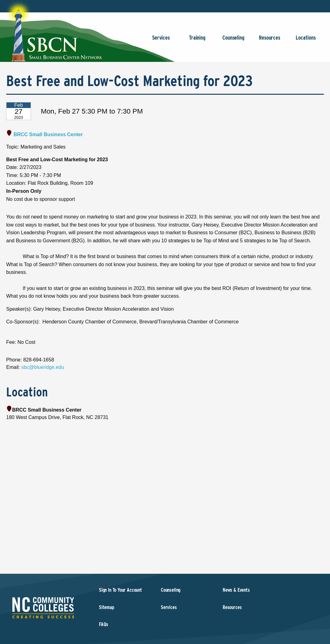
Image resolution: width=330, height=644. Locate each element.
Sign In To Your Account (120, 590)
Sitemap (107, 607)
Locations (306, 41)
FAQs (104, 624)
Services (161, 41)
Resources (270, 41)
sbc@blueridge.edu (43, 367)
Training (197, 41)
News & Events (236, 590)
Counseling (233, 41)
